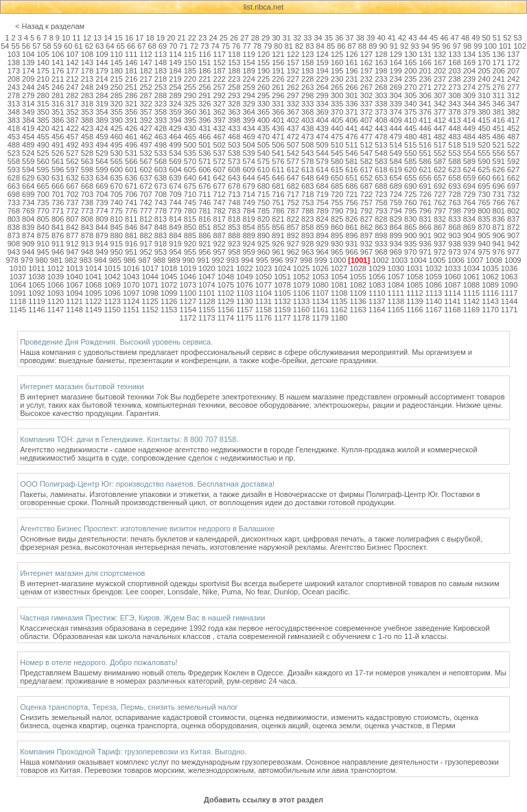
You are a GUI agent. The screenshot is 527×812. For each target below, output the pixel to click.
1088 (471, 285)
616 (351, 170)
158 (307, 62)
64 (110, 46)
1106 (301, 293)
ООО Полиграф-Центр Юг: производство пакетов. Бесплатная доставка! (147, 484)
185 (190, 71)
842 (72, 227)
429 (175, 128)
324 (175, 104)
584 (396, 161)
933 (381, 244)
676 (204, 186)
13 (97, 38)
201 (425, 71)
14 (108, 38)
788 (307, 211)
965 (337, 252)
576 (278, 161)
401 (278, 120)
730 (484, 194)
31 (287, 38)
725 (410, 194)
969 (396, 252)
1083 (377, 285)
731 (499, 194)
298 (307, 95)
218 (161, 79)
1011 (36, 268)
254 (175, 87)
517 (440, 145)
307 (440, 95)
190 (263, 71)
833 (454, 219)
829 (396, 219)
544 (323, 153)
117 (220, 54)
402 (293, 120)
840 (43, 227)
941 (499, 244)
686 (351, 186)
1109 (358, 293)
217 (145, 79)
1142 (471, 301)
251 (131, 87)
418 (14, 128)
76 (236, 46)
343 (454, 104)
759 (396, 202)
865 (410, 227)
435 (263, 128)
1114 (452, 293)
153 (234, 62)
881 (131, 235)
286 (131, 95)
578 (307, 161)
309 (469, 95)
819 (248, 219)
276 (499, 87)
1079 (301, 285)
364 (248, 112)
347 (513, 104)
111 (131, 54)
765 (484, 202)
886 (204, 235)
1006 (456, 260)
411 (425, 120)
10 (66, 38)
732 (513, 194)
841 (58, 227)
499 (175, 145)
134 (469, 54)
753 (307, 202)
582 (366, 161)
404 (323, 120)
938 (454, 244)
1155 (207, 310)
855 (263, 227)
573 (234, 161)
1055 (358, 277)
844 (102, 227)
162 (366, 62)
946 (58, 252)
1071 (150, 285)
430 (190, 128)
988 (159, 260)
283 (87, 95)
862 (366, 227)
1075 (226, 285)
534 (175, 153)
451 (499, 128)
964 (323, 252)
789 (323, 211)
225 (263, 79)
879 (102, 235)
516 (425, 145)
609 (248, 170)
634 (102, 178)
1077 (263, 285)
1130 (244, 301)
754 (323, 202)
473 (307, 137)
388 (87, 120)
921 (204, 244)
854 (248, 227)
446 (425, 128)
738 (87, 202)
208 (14, 79)
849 (175, 227)
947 (72, 252)
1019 (188, 268)
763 (454, 202)
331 (278, 104)
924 (248, 244)
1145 (18, 310)
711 (204, 194)
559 (28, 161)
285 (117, 95)
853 (234, 227)
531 (131, 153)
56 (26, 46)
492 (72, 145)
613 (307, 170)
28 (255, 38)
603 (161, 170)
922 (220, 244)
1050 (263, 277)
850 (190, 227)
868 (454, 227)
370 (337, 112)
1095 (93, 293)
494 (102, 145)
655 (410, 178)
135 (484, 54)
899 (396, 235)
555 (484, 153)
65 (121, 46)
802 (513, 211)
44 (423, 38)
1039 (56, 277)
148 (161, 62)
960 (263, 252)
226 (278, 79)
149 (175, 62)
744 (175, 202)
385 (43, 120)
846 (131, 227)
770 (43, 211)
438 (307, 128)
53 (517, 38)
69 (163, 46)
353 (87, 112)
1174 (226, 318)
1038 (36, 277)
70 (173, 46)
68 (152, 46)
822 (293, 219)
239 (469, 79)
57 (36, 46)
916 (131, 244)
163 (381, 62)
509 (323, 145)
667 (72, 186)
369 (323, 112)
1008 (493, 260)
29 (266, 38)
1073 (188, 285)
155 (263, 62)
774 (102, 211)
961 (278, 252)
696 (499, 186)
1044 (150, 277)
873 (14, 235)
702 (72, 194)
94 (425, 46)
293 (234, 95)
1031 (414, 268)
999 (320, 260)
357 (145, 112)
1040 (74, 277)
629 (28, 178)
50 (487, 38)
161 (351, 62)
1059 (434, 277)
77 (246, 46)
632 (72, 178)
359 (175, 112)
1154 (188, 310)
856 (278, 227)
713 (234, 194)
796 (425, 211)
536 (204, 153)
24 (213, 38)
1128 (207, 301)
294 (248, 95)
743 (161, 202)
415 (484, 120)
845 (117, 227)
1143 (490, 301)
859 (323, 227)
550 (410, 153)
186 (204, 71)
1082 (358, 285)
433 (234, 128)
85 (331, 46)
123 (307, 54)
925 (263, 244)
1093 (56, 293)
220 (190, 79)
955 (190, 252)
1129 (226, 301)
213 (87, 79)
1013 (74, 268)
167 (440, 62)
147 (145, 62)
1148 (74, 310)
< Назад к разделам (50, 26)
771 (58, 211)
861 (351, 227)
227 (293, 79)
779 (175, 211)
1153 (169, 310)
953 (161, 252)
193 (307, 71)
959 (248, 252)
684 (323, 186)
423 (87, 128)
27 (244, 38)
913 (87, 244)
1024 (282, 268)
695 (484, 186)
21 (181, 38)
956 (204, 252)
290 (190, 95)
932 (366, 244)
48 (465, 38)
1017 (150, 268)
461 (131, 137)
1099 (169, 293)
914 (102, 244)
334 (323, 104)
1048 (226, 277)
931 (351, 244)
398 (234, 120)
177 (72, 71)
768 (14, 211)
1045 (169, 277)
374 (396, 112)
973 (454, 252)
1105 (282, 293)
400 (263, 120)
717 (293, 194)
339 (396, 104)
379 (469, 112)
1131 (263, 301)
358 (161, 112)
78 (257, 46)
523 (14, 153)
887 (220, 235)
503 (234, 145)
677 (220, 186)
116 (204, 54)
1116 (490, 293)
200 (410, 71)
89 (373, 46)
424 (102, 128)
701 (58, 194)
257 (220, 87)
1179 (320, 318)
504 (248, 145)
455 (43, 137)
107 (72, 54)
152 (220, 62)
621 (425, 170)
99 (478, 46)
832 (440, 219)
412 (440, 120)
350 (43, 112)
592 (513, 161)
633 (87, 178)
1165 (396, 310)
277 (513, 87)
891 (278, 235)
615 (337, 170)
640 (190, 178)
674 (175, 186)
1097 (131, 293)
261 (278, 87)
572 (220, 161)
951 (131, 252)
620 (410, 170)
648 (307, 178)
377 (440, 112)
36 (339, 38)
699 (28, 194)
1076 (244, 285)
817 (220, 219)
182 (145, 71)
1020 (207, 268)
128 (381, 54)
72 (194, 46)
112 (145, 54)
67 (141, 46)
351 (58, 112)
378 (454, 112)
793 (381, 211)
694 (469, 186)
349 (28, 112)
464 (175, 137)
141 (58, 62)
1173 (207, 318)
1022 (244, 268)
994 (247, 260)
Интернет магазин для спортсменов (82, 573)
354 (102, 112)
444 (396, 128)
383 (14, 120)
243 (14, 87)
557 (513, 153)
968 (381, 252)
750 (263, 202)
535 (190, 153)
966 (351, 252)
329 (248, 104)
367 (293, 112)
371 (351, 112)
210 (43, 79)
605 (190, 170)
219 (175, 79)
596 (58, 170)
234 (396, 79)
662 (513, 178)
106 (58, 54)
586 (425, 161)
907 (513, 235)
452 (513, 128)
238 (454, 79)
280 (43, 95)
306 (425, 95)
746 (204, 202)
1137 (377, 301)
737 (72, 202)
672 (145, 186)
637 (145, 178)
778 (161, 211)
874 (28, 235)
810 (117, 219)
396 (204, 120)
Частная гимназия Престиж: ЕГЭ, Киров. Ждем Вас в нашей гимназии (142, 618)
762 (440, 202)
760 (410, 202)
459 (102, 137)
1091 (18, 293)
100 (491, 46)
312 (513, 95)
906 (499, 235)
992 (218, 260)
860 (337, 227)
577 (293, 161)
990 (189, 260)
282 (72, 95)
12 (87, 38)
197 (366, 71)
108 (87, 54)
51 (497, 38)
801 (499, 211)
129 (396, 54)
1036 (509, 268)
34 (318, 38)
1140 (434, 301)
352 (72, 112)
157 (293, 62)
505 (263, 145)
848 (161, 227)
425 (117, 128)
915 (117, 244)
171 (499, 62)
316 (58, 104)
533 (161, 153)
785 (263, 211)
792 (366, 211)
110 (117, 54)
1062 (490, 277)
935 (410, 244)
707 (145, 194)
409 (396, 120)
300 (337, 95)
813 (161, 219)
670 (117, 186)
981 (56, 260)
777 (145, 211)
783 (234, 211)
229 (323, 79)
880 (117, 235)
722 (366, 194)
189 (248, 71)
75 (226, 46)
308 (454, 95)
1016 (131, 268)
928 (307, 244)
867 (440, 227)
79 (268, 46)
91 (394, 46)
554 (469, 153)
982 (71, 260)
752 (293, 202)
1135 (339, 301)
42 (402, 38)
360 (190, 112)
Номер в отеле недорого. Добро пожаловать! (98, 662)
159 (323, 62)
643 (234, 178)
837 (513, 219)
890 (263, 235)
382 (513, 112)
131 (425, 54)
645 (263, 178)
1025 (301, 268)
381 (499, 112)
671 (131, 186)
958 (234, 252)
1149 (93, 310)
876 (58, 235)
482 (440, 137)
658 (454, 178)
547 (366, 153)
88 (362, 46)
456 (58, 137)
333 (307, 104)
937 (440, 244)
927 (293, 244)
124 (323, 54)
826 (351, 219)
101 (505, 46)
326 (204, 104)
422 (72, 128)
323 (161, 104)
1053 (320, 277)
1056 (377, 277)
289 (175, 95)
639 (175, 178)
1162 (339, 310)
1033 (452, 268)
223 (234, 79)
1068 (93, 285)
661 (499, 178)
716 (278, 194)
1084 (396, 285)
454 (28, 137)
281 (58, 95)
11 (76, 38)
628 (14, 178)
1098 (150, 293)
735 (43, 202)
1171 (509, 310)
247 (72, 87)
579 (323, 161)
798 (454, 211)
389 (102, 120)
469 (248, 137)
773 (87, 211)
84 (320, 46)
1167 (434, 310)
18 (150, 38)
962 (293, 252)
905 (484, 235)
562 (72, 161)
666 (58, 186)
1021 (226, 268)
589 (469, 161)
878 (87, 235)
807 (72, 219)
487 (513, 137)
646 (278, 178)
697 (513, 186)
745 (190, 202)
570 (190, 161)
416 (499, 120)
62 (89, 46)
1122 (93, 301)
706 (131, 194)
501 (204, 145)
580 (337, 161)
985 (115, 260)
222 (220, 79)
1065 (36, 285)
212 (72, 79)
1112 (414, 293)
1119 (36, 301)
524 (28, 153)
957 (220, 252)
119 (248, 54)
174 (28, 71)
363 (234, 112)
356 (131, 112)
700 (43, 194)
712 (220, 194)
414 (469, 120)
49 (476, 38)
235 (410, 79)
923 (234, 244)
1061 (471, 277)
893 (307, 235)
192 (293, 71)
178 (87, 71)
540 (263, 153)
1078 (282, 285)
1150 (112, 310)
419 (28, 128)
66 (131, 46)
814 (175, 219)
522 (513, 145)
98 (467, 46)
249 (102, 87)
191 (278, 71)
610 (263, 170)
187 (220, 71)
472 (293, 137)
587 (440, 161)
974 (469, 252)
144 (102, 62)
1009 (513, 260)
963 (307, 252)
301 (351, 95)
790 (337, 211)
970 (410, 252)
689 (396, 186)
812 (145, 219)
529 (102, 153)
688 (381, 186)
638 (161, 178)
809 (102, 219)
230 (337, 79)
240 (484, 79)
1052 (301, 277)
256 (204, 87)
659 (469, 178)
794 (396, 211)
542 (293, 153)
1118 (18, 301)
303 (381, 95)
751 (278, 202)
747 (220, 202)
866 (425, 227)
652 (366, 178)
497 (145, 145)
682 (293, 186)
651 (351, 178)
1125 (150, 301)
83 (309, 46)
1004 (418, 260)
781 (204, 211)
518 (454, 145)
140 (43, 62)
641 (204, 178)
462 (145, 137)
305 (410, 95)
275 (484, 87)
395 (190, 120)
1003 (399, 260)
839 (28, 227)
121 (278, 54)
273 (454, 87)
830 (410, 219)
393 (161, 120)
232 (366, 79)
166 (425, 62)
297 (293, 95)
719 (323, 194)
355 (117, 112)
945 (43, 252)
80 (278, 46)
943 (14, 252)
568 (161, 161)
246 (58, 87)
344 (469, 104)
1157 (244, 310)
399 (248, 120)
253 (161, 87)
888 (234, 235)
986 (130, 260)
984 (100, 260)
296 (278, 95)
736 (58, 202)
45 (434, 38)
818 (234, 219)
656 (425, 178)
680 (263, 186)
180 (117, 71)
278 (14, 95)
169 (469, 62)
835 (484, 219)
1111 (396, 293)
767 (513, 202)
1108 (339, 293)
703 (87, 194)
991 (203, 260)
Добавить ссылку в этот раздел (263, 800)
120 (263, 54)
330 (263, 104)
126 (351, 54)
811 (131, 219)
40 (381, 38)
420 (43, 128)
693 (454, 186)
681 (278, 186)
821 (278, 219)
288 (161, 95)
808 (87, 219)
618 (381, 170)
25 (224, 38)
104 (28, 54)
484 (469, 137)
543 (307, 153)
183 (161, 71)
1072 (169, 285)
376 (425, 112)
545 (337, 153)
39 (371, 38)
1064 (18, 285)
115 (190, 54)
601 (131, 170)
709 (175, 194)
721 (351, 194)
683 (307, 186)
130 (410, 54)
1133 (301, 301)
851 (204, 227)
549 (396, 153)
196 (351, 71)
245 (43, 87)
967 (366, 252)
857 (293, 227)
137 (513, 54)
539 (248, 153)
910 (43, 244)
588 (454, 161)
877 (72, 235)
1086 (434, 285)
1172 (188, 318)
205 (484, 71)
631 (58, 178)
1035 (490, 268)
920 (190, 244)
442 (366, 128)
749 (248, 202)
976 (499, 252)
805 (43, 219)
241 (499, 79)
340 (410, 104)
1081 (339, 285)
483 (454, 137)
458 (87, 137)
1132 (282, 301)
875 (43, 235)
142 (72, 62)
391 (131, 120)
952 (145, 252)
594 (28, 170)
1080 (320, 285)
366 (278, 112)
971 (425, 252)
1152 (150, 310)
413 (454, 120)
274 (469, 87)
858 (307, 227)
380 (484, 112)
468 (234, 137)
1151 (131, 310)
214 (102, 79)
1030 (396, 268)
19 (161, 38)
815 (190, 219)
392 (145, 120)
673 (161, 186)
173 (14, 71)
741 (131, 202)
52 (507, 38)
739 (102, 202)
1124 (131, 301)
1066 (56, 285)
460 (117, 137)
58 (47, 46)
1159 (282, 310)
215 (117, 79)
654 (396, 178)
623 (454, 170)
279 (28, 95)
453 (14, 137)
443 (381, 128)
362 (220, 112)
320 (117, 104)
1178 (301, 318)
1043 (131, 277)
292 (220, 95)
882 (145, 235)
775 (117, 211)
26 (234, 38)
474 (323, 137)
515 (410, 145)
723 (381, 194)
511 (351, 145)
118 (234, 54)
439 (323, 128)
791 (351, 211)
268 (381, 87)
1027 (339, 268)
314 (28, 104)
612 (293, 170)
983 (86, 260)
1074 (207, 285)
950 (117, 252)
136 (499, 54)
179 (102, 71)
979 (27, 260)
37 (349, 38)
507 (293, 145)
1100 (188, 293)
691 (425, 186)
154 (248, 62)
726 (425, 194)
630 (43, 178)
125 (337, 54)
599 (102, 170)
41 (392, 38)
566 (131, 161)
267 (366, 87)
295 (263, 95)
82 (299, 46)
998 (306, 260)
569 (175, 161)
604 (175, 170)
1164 (377, 310)
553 (454, 153)
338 (381, 104)
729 (469, 194)
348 (14, 112)
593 (14, 170)
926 (278, 244)
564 (102, 161)
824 (323, 219)
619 (396, 170)
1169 (471, 310)
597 (72, 170)
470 (263, 137)
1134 (320, 301)
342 (440, 104)
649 (323, 178)
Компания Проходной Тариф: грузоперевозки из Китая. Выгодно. (133, 752)
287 (145, 95)
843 (87, 227)
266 (351, 87)
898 (381, 235)
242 (513, 79)
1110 (377, 293)
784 (248, 211)
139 (28, 62)
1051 (282, 277)
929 (323, 244)
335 (337, 104)
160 (337, 62)
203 (454, 71)
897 (366, 235)
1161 (320, 310)
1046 (188, 277)
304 (396, 95)
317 (72, 104)
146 (131, 62)
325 (190, 104)
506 (278, 145)
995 (262, 260)
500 (190, 145)
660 (484, 178)
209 (28, 79)
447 (440, 128)
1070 (131, 285)
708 (161, 194)
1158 (263, 310)
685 (337, 186)
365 (263, 112)
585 (410, 161)
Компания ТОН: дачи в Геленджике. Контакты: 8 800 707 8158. (129, 439)
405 (337, 120)
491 (58, 145)
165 (410, 62)
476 (351, 137)
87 (352, 46)
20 (171, 38)
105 (43, 54)
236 (425, 79)
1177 (282, 318)
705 (117, 194)
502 (220, 145)
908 (14, 244)
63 (99, 46)
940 (484, 244)
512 (366, 145)
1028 (358, 268)
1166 (414, 310)
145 (117, 62)
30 (276, 38)
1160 (301, 310)
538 (234, 153)
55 (16, 46)
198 (381, 71)
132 (440, 54)
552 (440, 153)
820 (263, 219)
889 (248, 235)
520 (484, 145)
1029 (377, 268)
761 (425, 202)
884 (175, 235)
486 (499, 137)
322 (145, 104)
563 (87, 161)
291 (204, 95)
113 (161, 54)
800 (484, 211)
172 (513, 62)
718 (307, 194)
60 (68, 46)
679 (248, 186)
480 (410, 137)
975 (484, 252)
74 (215, 46)
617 (366, 170)
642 (220, 178)
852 (220, 227)
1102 (226, 293)
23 (202, 38)
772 (72, 211)
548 (381, 153)
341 (425, 104)
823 (307, 219)
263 (307, 87)
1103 (244, 293)
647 (293, 178)
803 (14, 219)
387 (72, 120)
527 (72, 153)
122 (293, 54)
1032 (434, 268)
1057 (396, 277)
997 (292, 260)
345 (484, 104)
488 (14, 145)
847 (145, 227)
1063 (509, 277)
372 (366, 112)
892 (293, 235)
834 (469, 219)
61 (78, 46)
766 (499, 202)
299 (323, 95)
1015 (112, 268)
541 (278, 153)
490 (43, 145)
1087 (452, 285)
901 (425, 235)
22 (192, 38)
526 (58, 153)
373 (381, 112)
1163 (358, 310)
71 (184, 46)
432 (220, 128)
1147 (56, 310)
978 (12, 260)
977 (513, 252)
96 (446, 46)
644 (248, 178)
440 (337, 128)
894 (323, 235)
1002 (380, 260)
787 (293, 211)
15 (119, 38)
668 (87, 186)
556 (499, 153)
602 (145, 170)
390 (117, 120)
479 (396, 137)
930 (337, 244)
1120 (56, 301)
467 (220, 137)
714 (248, 194)
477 (366, 137)
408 (381, 120)
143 (87, 62)
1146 (36, 310)
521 (499, 145)
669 (102, 186)
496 (131, 145)
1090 (509, 285)
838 (14, 227)
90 (383, 46)
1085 (414, 285)
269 (396, 87)
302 (366, 95)
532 (145, 153)
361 (204, 112)
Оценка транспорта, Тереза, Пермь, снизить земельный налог (129, 707)
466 (204, 137)
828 (381, 219)
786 (278, 211)
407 (366, 120)
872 (513, 227)
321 (131, 104)
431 (204, 128)
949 (102, 252)
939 (469, 244)
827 (366, 219)
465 (190, 137)
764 (469, 202)
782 (220, 211)
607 (220, 170)
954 (175, 252)
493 (87, 145)
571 (204, 161)
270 (410, 87)
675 (190, 186)
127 (366, 54)
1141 (452, 301)
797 (440, 211)
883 (161, 235)
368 (307, 112)
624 (469, 170)
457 (72, 137)
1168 (452, 310)
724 (396, 194)
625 (484, 170)
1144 (509, 301)
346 (499, 104)
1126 (169, 301)
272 (440, 87)
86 (341, 46)
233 (381, 79)
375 (410, 112)
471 (278, 137)
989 (174, 260)
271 (425, 87)
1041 (93, 277)
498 (161, 145)
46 (444, 38)
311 (499, 95)
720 (337, 194)
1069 (112, 285)
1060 (452, 277)
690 (410, 186)
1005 (437, 260)
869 (469, 227)
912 (72, 244)
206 (499, 71)
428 (161, 128)
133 (454, 54)
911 (58, 244)
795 (410, 211)
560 (43, 161)
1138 (396, 301)
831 (425, 219)
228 (307, 79)
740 (117, 202)
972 (440, 252)
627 (513, 170)
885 (190, 235)
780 (190, 211)
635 (117, 178)
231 (351, 79)
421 (58, 128)
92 (404, 46)
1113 (434, 293)
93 (414, 46)
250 (117, 87)
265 (337, 87)
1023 (263, 268)
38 (360, 38)
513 (381, 145)
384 (28, 120)
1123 (112, 301)
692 (440, 186)
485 (484, 137)
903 (454, 235)
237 (440, 79)
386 (58, 120)
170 (484, 62)
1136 (358, 301)
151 (204, 62)
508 (307, 145)
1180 (339, 318)
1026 (320, 268)
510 (337, 145)
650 (337, 178)
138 (14, 62)
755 (337, 202)
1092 (36, 293)
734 (28, 202)
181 (131, 71)
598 (87, 170)
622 (440, 170)
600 (117, 170)
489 (28, 145)
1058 (414, 277)
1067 (74, 285)
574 (248, 161)
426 (131, 128)
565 (117, 161)
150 (190, 62)
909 (28, 244)
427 (145, 128)
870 (484, 227)
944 (28, 252)
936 (425, 244)
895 (337, 235)
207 (513, 71)
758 (381, 202)
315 (43, 104)
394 (175, 120)
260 (263, 87)
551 (425, 153)
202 (440, 71)
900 (410, 235)
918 (161, 244)
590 (484, 161)
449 (469, 128)
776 (131, 211)
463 (161, 137)
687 (366, 186)
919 (175, 244)
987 (144, 260)
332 (293, 104)
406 (351, 120)
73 (204, 46)
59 (58, 46)
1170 (490, 310)
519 (469, 145)
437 (293, 128)
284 (102, 95)
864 (396, 227)
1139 (414, 301)
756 (351, 202)
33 (307, 38)
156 (278, 62)
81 (289, 46)
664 (28, 186)
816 (204, 219)
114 (175, 54)
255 (190, 87)
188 (234, 71)
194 (323, 71)
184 (175, 71)
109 (102, 54)
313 (14, 104)
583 (381, 161)
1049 (244, 277)
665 (43, 186)
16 (129, 38)
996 (277, 260)
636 (131, 178)
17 (139, 38)
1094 (74, 293)
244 (28, 87)
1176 (263, 318)
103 (14, 54)
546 (351, 153)
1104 (263, 293)
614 (323, 170)
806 (58, 219)
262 (293, 87)
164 (396, 62)
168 (454, 62)
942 (513, 244)
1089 (490, 285)
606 (204, 170)
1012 (56, 268)
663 (14, 186)
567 (145, 161)
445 (410, 128)
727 (440, 194)
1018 (169, 268)
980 (41, 260)
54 (5, 46)
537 (220, 153)
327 (220, 104)
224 (248, 79)
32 (297, 38)
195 (337, 71)
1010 (18, 268)
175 (43, 71)
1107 (320, 293)
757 (366, 202)
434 (248, 128)
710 (190, 194)
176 (58, 71)
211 (58, 79)
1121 (74, 301)
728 (454, 194)
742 (145, 202)
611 (278, 170)
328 (234, 104)
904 (469, 235)
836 (499, 219)
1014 (93, 268)
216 (131, 79)
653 (381, 178)
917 (145, 244)
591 (499, 161)
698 (14, 194)
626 (499, 170)
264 (323, 87)
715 (263, 194)
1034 (471, 268)
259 (248, 87)
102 (519, 46)
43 (412, 38)
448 (454, 128)
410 (410, 120)
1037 (18, 277)
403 (307, 120)
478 (381, 137)
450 (484, 128)
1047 (207, 277)
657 (440, 178)
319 (102, 104)
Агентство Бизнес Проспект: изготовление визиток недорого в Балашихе (147, 529)
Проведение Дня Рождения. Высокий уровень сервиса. (116, 342)
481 (425, 137)
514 (396, 145)
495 (117, 145)
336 (351, 104)
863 (381, 227)
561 (58, 161)
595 (43, 170)
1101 (207, 293)
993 (233, 260)
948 (87, 252)
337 (366, 104)
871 (499, 227)
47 (455, 38)
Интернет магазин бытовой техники (82, 386)
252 (145, 87)
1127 (188, 301)
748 (234, 202)
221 (204, 79)
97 (457, 46)
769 (28, 211)
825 (337, 219)
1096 (112, 293)
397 (220, 120)
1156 (226, 310)
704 (102, 194)
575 (263, 161)
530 (117, 153)
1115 (471, 293)
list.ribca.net (264, 7)
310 (484, 95)
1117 (509, 293)
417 (513, 120)
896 (351, 235)
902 (440, 235)
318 (87, 104)
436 (278, 128)
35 (329, 38)
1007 (475, 260)
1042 (112, 277)
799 (469, 211)
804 (28, 219)
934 (396, 244)
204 (469, 71)
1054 (339, 277)
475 (337, 137)
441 (351, 128)
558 (14, 161)
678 (234, 186)
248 (87, 87)
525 (43, 153)
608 (234, 170)
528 (87, 153)
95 (436, 46)
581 (351, 161)
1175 (244, 318)
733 (14, 202)
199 (396, 71)
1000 (338, 260)
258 (234, 87)
